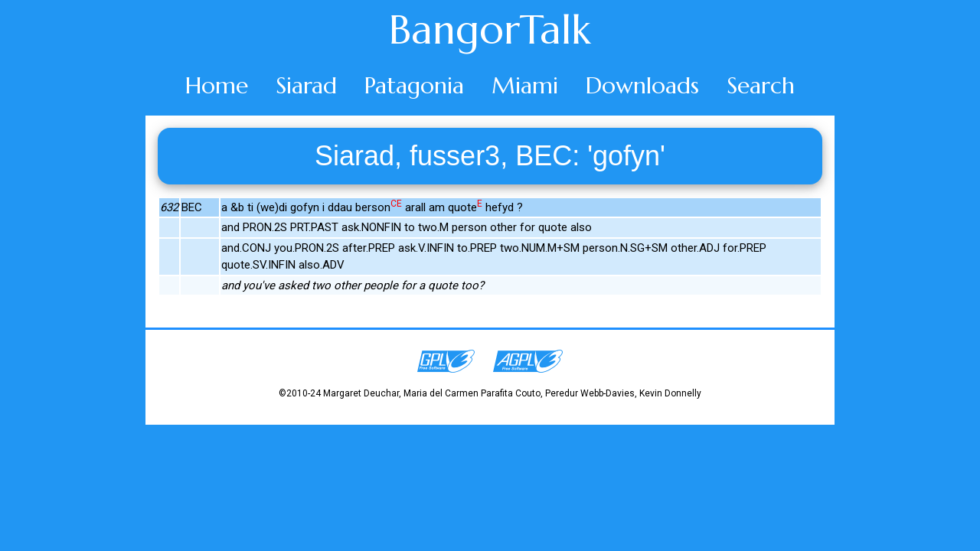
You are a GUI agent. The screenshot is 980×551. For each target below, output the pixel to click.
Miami (525, 85)
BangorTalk (490, 30)
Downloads (642, 85)
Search (761, 85)
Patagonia (414, 85)
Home (217, 85)
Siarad (306, 85)
